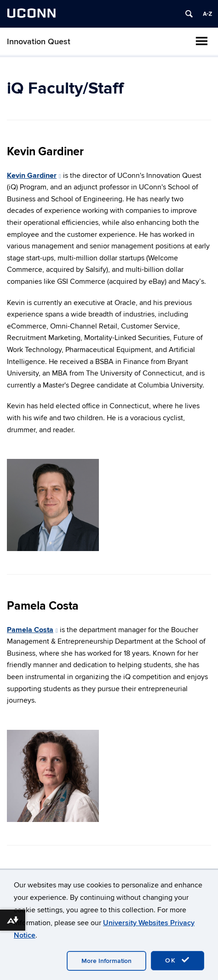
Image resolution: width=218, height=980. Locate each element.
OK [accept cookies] (178, 960)
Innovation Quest (39, 42)
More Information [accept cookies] (106, 961)
